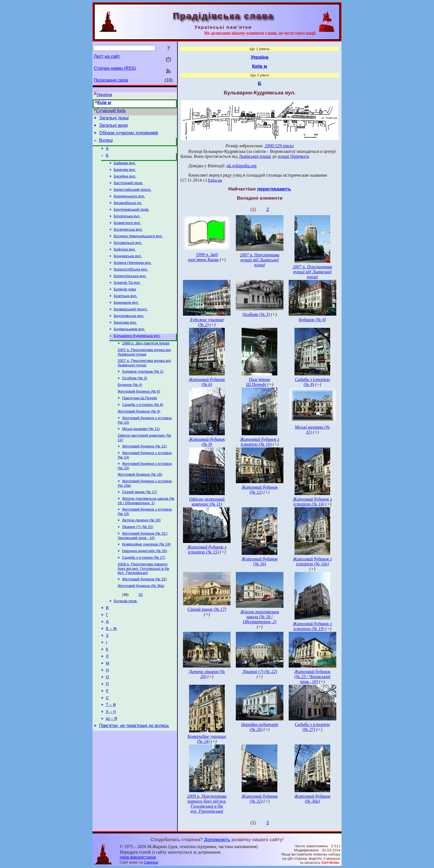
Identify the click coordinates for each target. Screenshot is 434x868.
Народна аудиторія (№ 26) (145, 585)
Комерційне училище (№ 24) (146, 578)
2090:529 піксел (279, 146)
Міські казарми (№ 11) (141, 455)
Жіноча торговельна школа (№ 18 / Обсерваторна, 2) (146, 532)
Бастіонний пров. (128, 190)
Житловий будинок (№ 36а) (141, 622)
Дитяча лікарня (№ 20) (141, 552)
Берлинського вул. (129, 204)
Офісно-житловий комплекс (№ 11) (207, 502)
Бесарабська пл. (128, 212)
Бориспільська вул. (130, 291)
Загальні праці (114, 119)
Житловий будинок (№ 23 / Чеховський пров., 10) (143, 569)
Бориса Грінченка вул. (133, 276)
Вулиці (106, 144)
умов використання (138, 857)
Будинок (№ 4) (130, 408)
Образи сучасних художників (128, 135)
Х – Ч (111, 762)
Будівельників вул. (129, 348)
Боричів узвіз (125, 305)
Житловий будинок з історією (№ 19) (312, 626)
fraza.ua (215, 180)
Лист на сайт (107, 56)
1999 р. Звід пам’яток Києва (146, 364)
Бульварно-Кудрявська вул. (137, 356)
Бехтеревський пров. (131, 219)
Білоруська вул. (127, 226)
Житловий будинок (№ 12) (144, 474)
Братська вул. (126, 312)
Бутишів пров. (126, 638)
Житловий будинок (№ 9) (139, 437)
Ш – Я (112, 770)
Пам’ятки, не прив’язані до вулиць (134, 778)
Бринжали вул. (126, 320)
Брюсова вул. (125, 341)
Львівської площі (255, 156)
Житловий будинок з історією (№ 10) (259, 442)
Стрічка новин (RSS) (115, 68)
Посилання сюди (111, 80)
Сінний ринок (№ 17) (140, 522)
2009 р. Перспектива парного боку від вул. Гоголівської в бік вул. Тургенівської (143, 604)
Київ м (104, 103)
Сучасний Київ (111, 111)
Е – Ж (112, 669)
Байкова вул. (125, 168)
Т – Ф (111, 754)
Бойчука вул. (125, 262)
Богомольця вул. (128, 255)
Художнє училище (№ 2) (143, 394)
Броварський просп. (131, 327)
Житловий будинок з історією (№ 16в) (312, 561)
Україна (104, 95)
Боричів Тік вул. (127, 298)
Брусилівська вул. (129, 334)
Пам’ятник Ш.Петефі (140, 422)
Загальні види (113, 127)
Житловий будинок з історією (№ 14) (312, 502)
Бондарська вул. (128, 269)
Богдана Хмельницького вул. (138, 248)
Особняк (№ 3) (135, 401)
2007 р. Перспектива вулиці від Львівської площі (144, 373)
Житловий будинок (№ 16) (140, 504)
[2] (140, 631)
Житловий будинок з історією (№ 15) (207, 549)
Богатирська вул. (128, 240)
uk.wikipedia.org (242, 166)
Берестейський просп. (133, 197)
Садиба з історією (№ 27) (144, 592)
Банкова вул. (125, 176)
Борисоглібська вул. (131, 284)
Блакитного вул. (127, 233)
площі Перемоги (293, 156)
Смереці (151, 862)
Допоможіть (217, 839)
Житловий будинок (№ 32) (144, 615)
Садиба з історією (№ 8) (143, 430)
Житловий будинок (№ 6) (139, 415)
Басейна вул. (125, 183)
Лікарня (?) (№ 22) (138, 559)
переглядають (274, 189)
